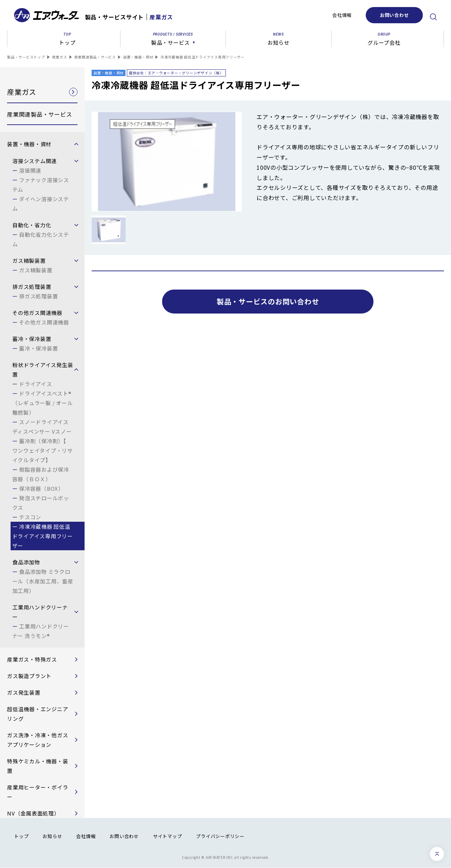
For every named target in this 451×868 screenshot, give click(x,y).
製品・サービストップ (26, 57)
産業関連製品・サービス (95, 57)
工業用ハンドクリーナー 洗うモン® (41, 631)
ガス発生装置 (24, 692)
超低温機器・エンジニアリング (38, 714)
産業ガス (60, 57)
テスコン (30, 517)
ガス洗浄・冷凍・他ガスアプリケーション (38, 740)
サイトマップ (168, 836)
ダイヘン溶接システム (41, 204)
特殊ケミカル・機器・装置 (38, 766)
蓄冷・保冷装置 (38, 348)
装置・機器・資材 (138, 57)
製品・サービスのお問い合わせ (268, 301)
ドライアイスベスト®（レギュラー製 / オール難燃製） (43, 403)
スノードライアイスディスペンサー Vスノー (42, 427)
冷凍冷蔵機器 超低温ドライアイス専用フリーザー (43, 536)
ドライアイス (36, 384)
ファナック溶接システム (41, 185)
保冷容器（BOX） (41, 488)
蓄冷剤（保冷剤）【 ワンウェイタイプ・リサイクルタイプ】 (43, 450)
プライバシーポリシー (220, 836)
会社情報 (342, 15)
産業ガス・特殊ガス (32, 659)
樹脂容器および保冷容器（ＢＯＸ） (41, 474)
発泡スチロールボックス (41, 503)
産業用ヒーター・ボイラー (38, 792)
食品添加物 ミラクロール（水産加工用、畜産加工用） (43, 581)
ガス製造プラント (29, 676)
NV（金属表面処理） (33, 813)
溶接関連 (30, 170)
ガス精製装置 (36, 270)
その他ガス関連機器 (44, 322)
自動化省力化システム (41, 239)
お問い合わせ (394, 15)
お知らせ (52, 836)
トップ (21, 836)
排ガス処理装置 (38, 296)
